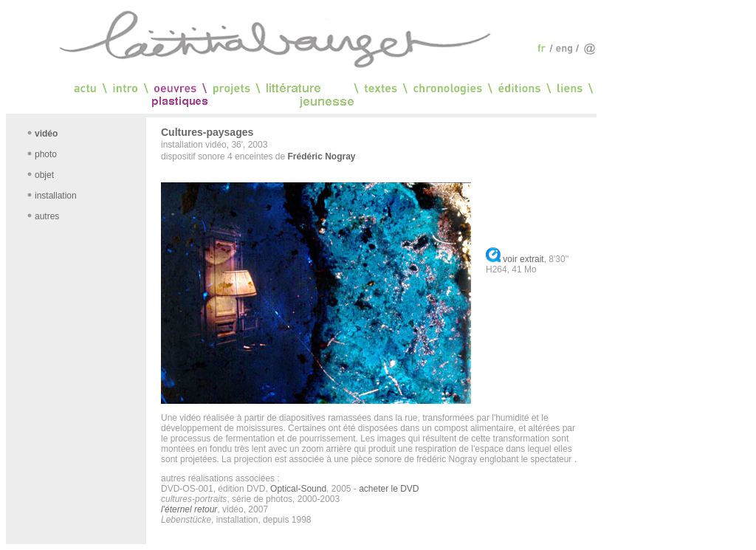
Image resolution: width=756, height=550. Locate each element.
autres (47, 216)
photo (46, 154)
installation (56, 196)
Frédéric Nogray (321, 157)
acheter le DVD (389, 489)
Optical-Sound (298, 489)
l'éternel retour (189, 509)
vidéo (46, 134)
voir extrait (523, 259)
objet (44, 175)
